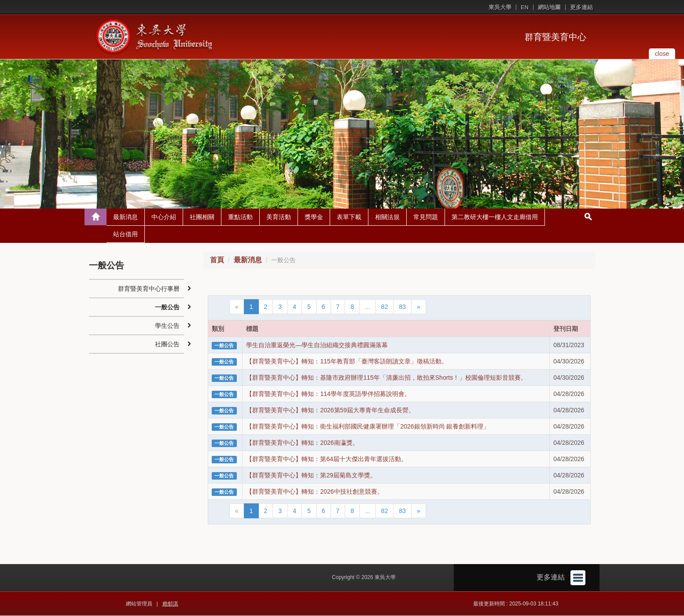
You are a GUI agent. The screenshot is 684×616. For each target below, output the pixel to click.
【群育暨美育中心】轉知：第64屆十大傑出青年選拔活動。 (327, 459)
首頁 (217, 260)
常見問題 (426, 217)
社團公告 (167, 345)
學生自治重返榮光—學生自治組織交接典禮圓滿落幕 (317, 345)
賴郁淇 (170, 604)
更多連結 (581, 7)
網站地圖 (549, 7)
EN (525, 7)
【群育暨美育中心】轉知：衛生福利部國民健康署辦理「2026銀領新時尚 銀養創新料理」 (368, 427)
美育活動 (279, 217)
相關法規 (387, 217)
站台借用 (125, 235)
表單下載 (349, 217)
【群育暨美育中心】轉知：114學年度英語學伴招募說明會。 (328, 394)
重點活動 (240, 217)
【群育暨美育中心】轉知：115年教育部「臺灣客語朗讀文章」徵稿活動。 (347, 362)
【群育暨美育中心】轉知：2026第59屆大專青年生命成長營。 (330, 411)
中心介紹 (164, 217)
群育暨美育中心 (555, 37)
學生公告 (167, 326)
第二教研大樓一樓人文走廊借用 (495, 217)
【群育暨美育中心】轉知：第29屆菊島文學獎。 (311, 476)
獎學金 (314, 217)
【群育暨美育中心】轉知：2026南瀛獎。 (302, 443)
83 (402, 307)
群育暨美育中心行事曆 (149, 289)
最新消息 (125, 217)
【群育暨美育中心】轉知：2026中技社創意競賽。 (314, 492)
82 (385, 307)
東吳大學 (500, 7)
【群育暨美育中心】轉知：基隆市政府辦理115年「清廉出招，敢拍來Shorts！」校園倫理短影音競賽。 (386, 378)
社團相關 (202, 217)
